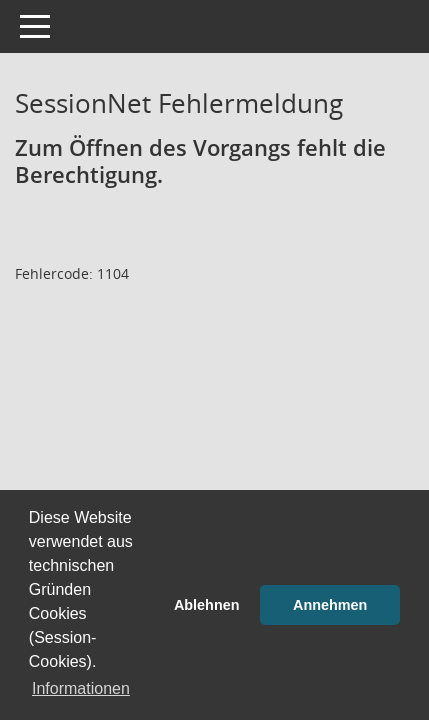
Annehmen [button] (330, 605)
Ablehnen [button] (207, 605)
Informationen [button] (81, 688)
